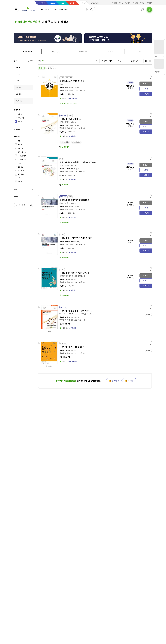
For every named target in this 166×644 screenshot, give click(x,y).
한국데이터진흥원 (65, 279)
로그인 (121, 3)
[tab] (28, 52)
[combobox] (44, 9)
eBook (52, 3)
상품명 (20, 114)
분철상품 (20, 167)
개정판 (20, 182)
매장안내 (143, 3)
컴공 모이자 (66, 147)
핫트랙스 (73, 3)
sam (62, 3)
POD (19, 163)
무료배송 (20, 148)
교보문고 (42, 3)
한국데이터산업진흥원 (66, 88)
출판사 (20, 122)
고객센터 (150, 3)
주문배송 (136, 3)
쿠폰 (19, 141)
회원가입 (115, 3)
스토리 (83, 3)
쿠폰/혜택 (157, 72)
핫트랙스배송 (22, 152)
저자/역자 (21, 118)
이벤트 (20, 145)
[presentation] (28, 52)
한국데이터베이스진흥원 (67, 242)
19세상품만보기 (23, 156)
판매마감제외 (22, 171)
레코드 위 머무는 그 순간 (70, 104)
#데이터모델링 (76, 142)
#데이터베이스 (65, 142)
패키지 (20, 178)
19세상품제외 (22, 160)
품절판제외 (21, 174)
